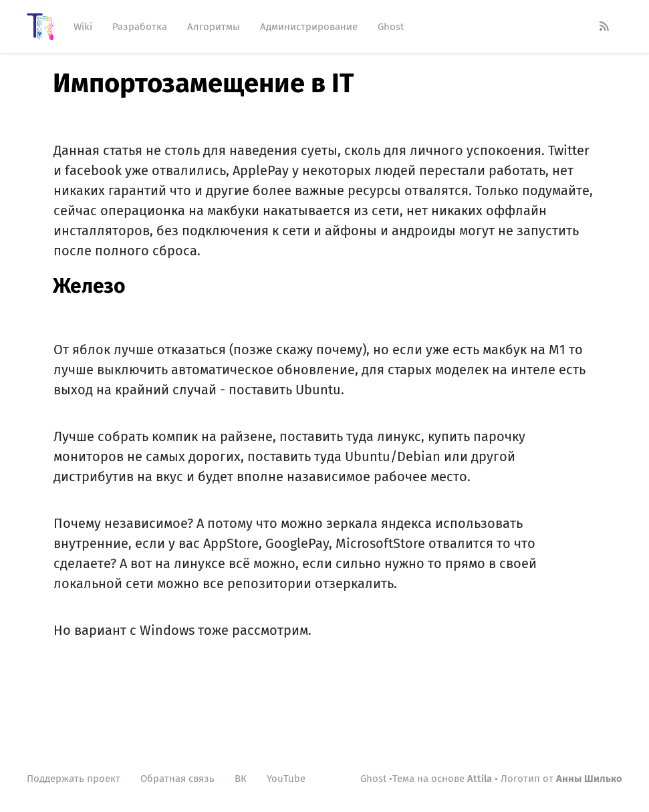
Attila (480, 779)
